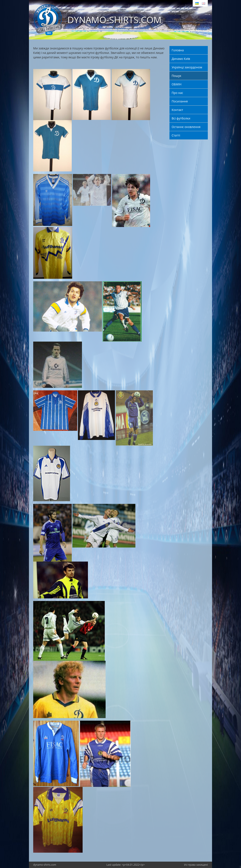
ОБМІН (176, 84)
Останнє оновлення (186, 127)
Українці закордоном (187, 67)
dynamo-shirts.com (45, 865)
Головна (178, 50)
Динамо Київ (181, 59)
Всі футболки (181, 118)
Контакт (177, 110)
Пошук (176, 76)
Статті (176, 135)
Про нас (177, 93)
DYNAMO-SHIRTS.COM (114, 20)
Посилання (180, 101)
